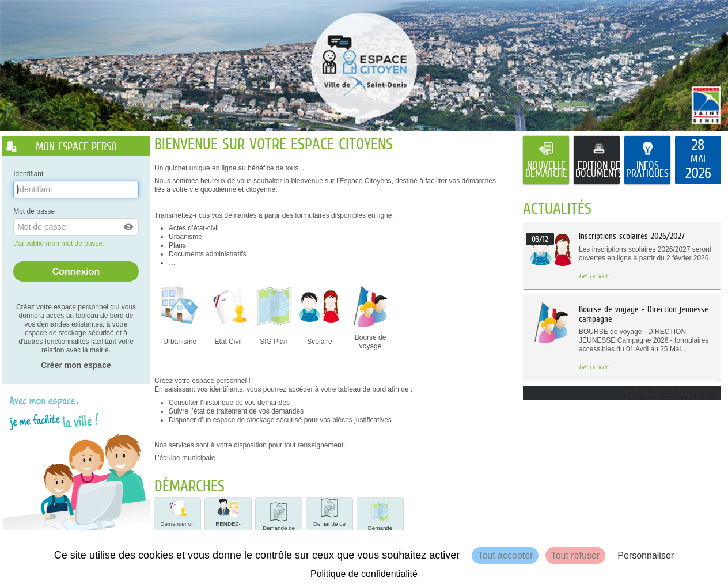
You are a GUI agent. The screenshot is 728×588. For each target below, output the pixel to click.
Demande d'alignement (380, 520)
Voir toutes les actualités (668, 393)
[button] (129, 227)
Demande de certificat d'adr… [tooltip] (329, 521)
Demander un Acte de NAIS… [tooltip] (177, 521)
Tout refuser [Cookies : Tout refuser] (575, 555)
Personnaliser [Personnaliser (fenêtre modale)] (646, 555)
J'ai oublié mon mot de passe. (60, 244)
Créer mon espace (76, 365)
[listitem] (698, 160)
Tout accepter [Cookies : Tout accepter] (505, 555)
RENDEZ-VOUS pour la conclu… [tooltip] (228, 521)
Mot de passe (34, 211)
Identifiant (28, 174)
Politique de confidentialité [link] (364, 574)
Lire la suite (594, 276)
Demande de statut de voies (278, 520)
